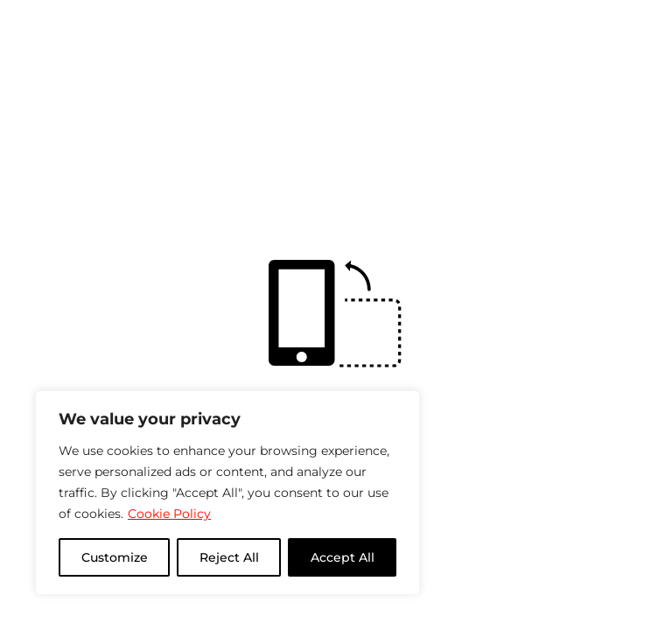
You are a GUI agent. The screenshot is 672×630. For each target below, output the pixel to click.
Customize (115, 557)
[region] (227, 493)
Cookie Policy (169, 514)
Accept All (343, 557)
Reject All (229, 557)
